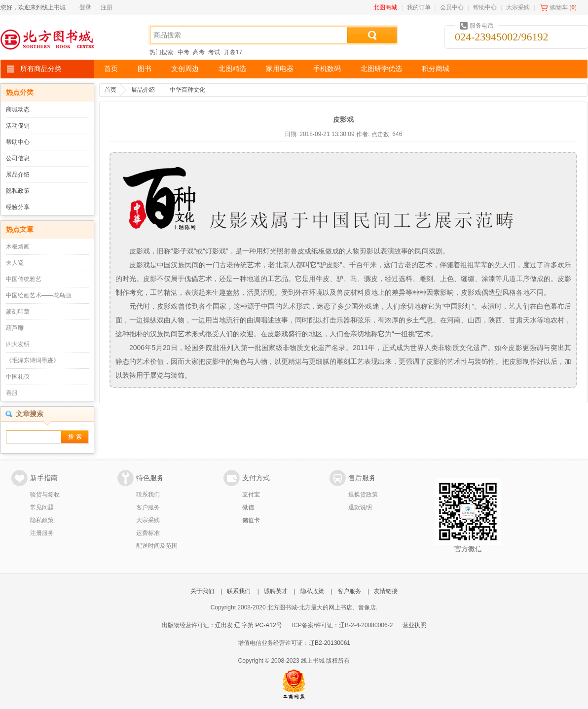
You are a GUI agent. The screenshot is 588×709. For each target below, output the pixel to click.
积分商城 (436, 69)
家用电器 (280, 69)
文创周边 (185, 69)
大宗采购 (518, 7)
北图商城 (385, 7)
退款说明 (360, 507)
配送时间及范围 (157, 546)
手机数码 (327, 69)
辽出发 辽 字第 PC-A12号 (249, 625)
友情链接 (386, 591)
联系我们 (148, 495)
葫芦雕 (15, 328)
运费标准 (148, 533)
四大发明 (18, 344)
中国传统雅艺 (24, 279)
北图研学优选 (381, 69)
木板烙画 (18, 247)
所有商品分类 (41, 69)
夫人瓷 (15, 263)
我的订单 (419, 7)
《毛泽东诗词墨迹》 (33, 360)
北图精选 (232, 69)
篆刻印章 (18, 312)
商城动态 (18, 109)
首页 (111, 69)
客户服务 (148, 507)
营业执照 (414, 625)
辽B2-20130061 (330, 643)
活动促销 (18, 126)
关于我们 (202, 591)
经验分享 (18, 207)
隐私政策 (18, 191)
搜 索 (75, 437)
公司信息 (18, 158)
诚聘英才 (276, 591)
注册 (107, 7)
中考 (184, 52)
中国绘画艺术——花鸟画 (38, 295)
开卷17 (233, 52)
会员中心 (452, 7)
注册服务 (42, 533)
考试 (214, 52)
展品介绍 (18, 175)
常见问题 (42, 507)
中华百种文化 (187, 90)
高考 (199, 52)
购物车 (559, 7)
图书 (145, 69)
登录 (85, 7)
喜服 (12, 393)
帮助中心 (485, 7)
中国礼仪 (18, 377)
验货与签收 (45, 495)
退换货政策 (363, 495)
